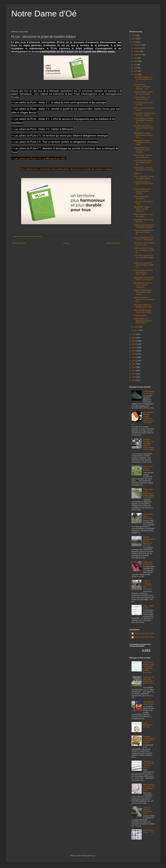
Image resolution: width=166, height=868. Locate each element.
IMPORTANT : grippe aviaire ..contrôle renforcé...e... (142, 209)
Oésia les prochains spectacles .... (141, 197)
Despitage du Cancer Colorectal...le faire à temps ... (142, 143)
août (136, 58)
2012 (134, 367)
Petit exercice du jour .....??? (148, 831)
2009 (134, 377)
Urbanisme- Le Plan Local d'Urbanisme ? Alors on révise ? (149, 681)
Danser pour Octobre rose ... (149, 563)
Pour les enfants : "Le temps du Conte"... (142, 98)
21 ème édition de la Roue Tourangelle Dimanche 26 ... (143, 121)
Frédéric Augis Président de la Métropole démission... (144, 226)
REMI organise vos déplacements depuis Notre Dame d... (143, 321)
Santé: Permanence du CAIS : (148, 725)
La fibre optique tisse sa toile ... (149, 392)
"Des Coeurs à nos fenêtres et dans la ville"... (144, 244)
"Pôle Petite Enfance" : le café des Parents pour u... (143, 79)
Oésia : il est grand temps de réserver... (143, 215)
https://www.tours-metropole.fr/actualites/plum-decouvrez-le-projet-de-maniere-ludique (66, 169)
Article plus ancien (113, 243)
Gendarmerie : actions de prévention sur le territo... (144, 169)
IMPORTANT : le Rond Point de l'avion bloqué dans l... (143, 135)
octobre (137, 51)
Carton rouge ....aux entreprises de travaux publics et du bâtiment (149, 493)
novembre (138, 48)
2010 (134, 374)
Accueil (66, 243)
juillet (136, 61)
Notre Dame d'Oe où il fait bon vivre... (143, 221)
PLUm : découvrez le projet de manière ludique (144, 177)
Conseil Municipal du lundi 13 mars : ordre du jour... (144, 239)
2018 (134, 348)
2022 (134, 334)
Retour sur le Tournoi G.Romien (148, 468)
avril (136, 71)
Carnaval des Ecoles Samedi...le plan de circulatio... (142, 150)
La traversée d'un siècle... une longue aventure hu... (143, 163)
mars (136, 74)
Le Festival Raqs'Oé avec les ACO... (143, 104)
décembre (138, 45)
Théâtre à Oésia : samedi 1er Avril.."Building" (143, 93)
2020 (134, 341)
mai (136, 68)
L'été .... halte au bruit (148, 607)
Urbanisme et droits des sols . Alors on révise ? (148, 765)
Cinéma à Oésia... (140, 316)
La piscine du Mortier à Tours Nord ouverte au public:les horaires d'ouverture (149, 667)
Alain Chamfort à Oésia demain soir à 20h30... (143, 311)
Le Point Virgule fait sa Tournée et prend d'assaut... (142, 191)
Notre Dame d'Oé (44, 14)
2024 (134, 39)
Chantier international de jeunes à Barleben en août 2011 (149, 541)
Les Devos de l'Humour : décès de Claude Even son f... (143, 128)
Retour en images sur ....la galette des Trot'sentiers (148, 585)
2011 (134, 370)
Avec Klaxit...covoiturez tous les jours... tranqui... (144, 114)
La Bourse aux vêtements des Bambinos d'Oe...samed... (143, 272)
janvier (137, 330)
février (137, 327)
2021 (134, 338)
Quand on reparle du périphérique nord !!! (148, 810)
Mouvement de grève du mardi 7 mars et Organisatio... (143, 285)
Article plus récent (19, 243)
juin (136, 65)
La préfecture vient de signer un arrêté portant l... (143, 184)
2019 (134, 344)
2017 (134, 351)
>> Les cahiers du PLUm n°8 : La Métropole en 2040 (38, 158)
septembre (138, 55)
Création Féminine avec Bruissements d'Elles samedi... (143, 292)
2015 (134, 357)
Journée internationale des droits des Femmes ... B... (144, 232)
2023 (134, 42)
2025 (134, 35)
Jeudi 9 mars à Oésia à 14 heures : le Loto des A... (144, 279)
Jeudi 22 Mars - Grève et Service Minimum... (143, 156)
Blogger (93, 856)
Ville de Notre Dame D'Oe (144, 633)
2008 (134, 380)
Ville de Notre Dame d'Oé (144, 637)
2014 (134, 361)
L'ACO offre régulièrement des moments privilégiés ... (144, 258)
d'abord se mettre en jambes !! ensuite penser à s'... (144, 300)
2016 (134, 354)
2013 (134, 364)
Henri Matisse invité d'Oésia (148, 703)
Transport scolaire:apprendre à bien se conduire (149, 740)
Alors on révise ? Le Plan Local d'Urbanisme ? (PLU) (149, 788)
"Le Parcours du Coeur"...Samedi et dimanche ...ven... (142, 87)
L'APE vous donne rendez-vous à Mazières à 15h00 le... (144, 250)
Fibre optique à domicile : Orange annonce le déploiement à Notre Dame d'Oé (143, 418)
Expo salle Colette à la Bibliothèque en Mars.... (144, 306)
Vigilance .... (138, 173)
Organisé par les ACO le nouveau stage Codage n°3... (143, 265)
